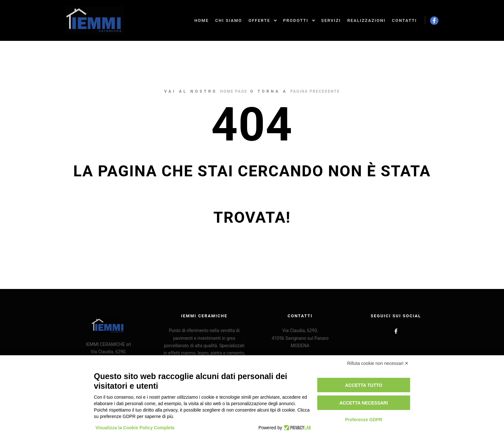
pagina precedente (315, 91)
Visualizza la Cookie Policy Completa (135, 428)
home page (234, 91)
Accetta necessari (364, 403)
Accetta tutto (364, 385)
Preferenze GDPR (364, 420)
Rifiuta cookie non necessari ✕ (378, 363)
